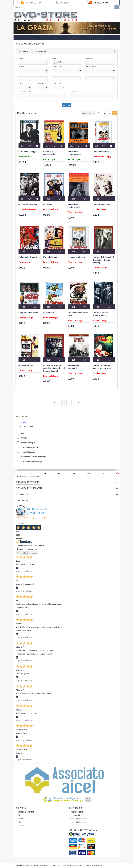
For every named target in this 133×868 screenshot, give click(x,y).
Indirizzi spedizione (78, 819)
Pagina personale (78, 812)
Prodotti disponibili (30, 447)
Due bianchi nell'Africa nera (78, 314)
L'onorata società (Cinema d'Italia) (100, 314)
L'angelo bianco (50, 257)
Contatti (21, 825)
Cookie (20, 819)
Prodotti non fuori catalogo (33, 457)
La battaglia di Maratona (29, 257)
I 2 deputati (48, 204)
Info (19, 822)
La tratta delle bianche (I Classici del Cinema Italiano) (104, 260)
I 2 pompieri (49, 313)
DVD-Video (28, 427)
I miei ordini (75, 815)
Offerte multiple (28, 443)
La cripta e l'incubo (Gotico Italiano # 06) (102, 367)
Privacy (21, 815)
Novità (23, 433)
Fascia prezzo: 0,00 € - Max (27, 476)
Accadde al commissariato (75, 153)
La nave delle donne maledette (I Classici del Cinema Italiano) (54, 368)
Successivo (33, 553)
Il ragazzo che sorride (28, 313)
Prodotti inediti (28, 452)
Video (23, 423)
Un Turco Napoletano (28, 204)
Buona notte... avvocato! (74, 367)
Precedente (21, 553)
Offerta (24, 438)
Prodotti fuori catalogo (31, 461)
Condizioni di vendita (26, 812)
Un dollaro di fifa (26, 366)
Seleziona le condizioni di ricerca (32, 51)
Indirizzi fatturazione (79, 822)
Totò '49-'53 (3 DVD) (101, 204)
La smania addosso (101, 152)
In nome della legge (27, 152)
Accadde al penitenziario (49, 153)
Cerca (67, 105)
